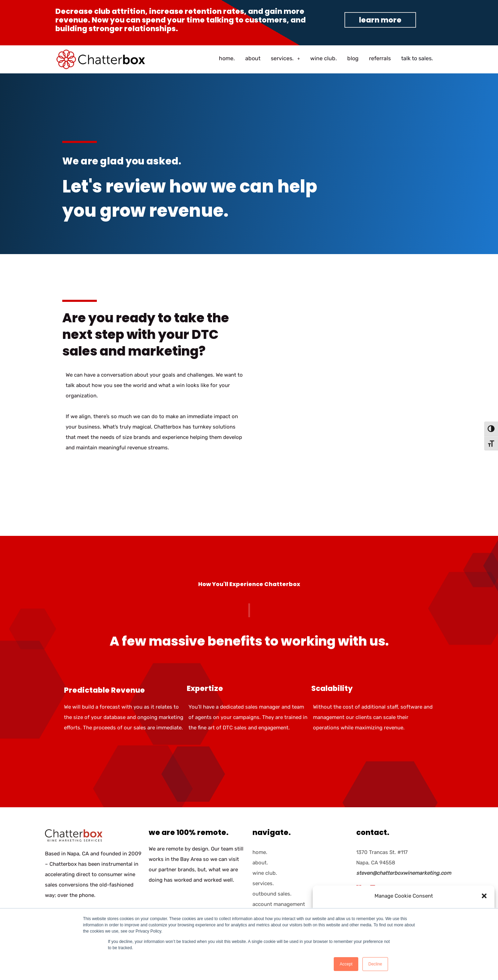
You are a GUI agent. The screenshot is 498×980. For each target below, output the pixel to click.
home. (227, 58)
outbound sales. (272, 894)
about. (260, 863)
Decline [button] (375, 964)
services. (285, 58)
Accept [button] (346, 964)
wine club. (324, 58)
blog (353, 58)
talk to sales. (417, 58)
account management (279, 904)
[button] (484, 896)
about (253, 58)
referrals (380, 58)
